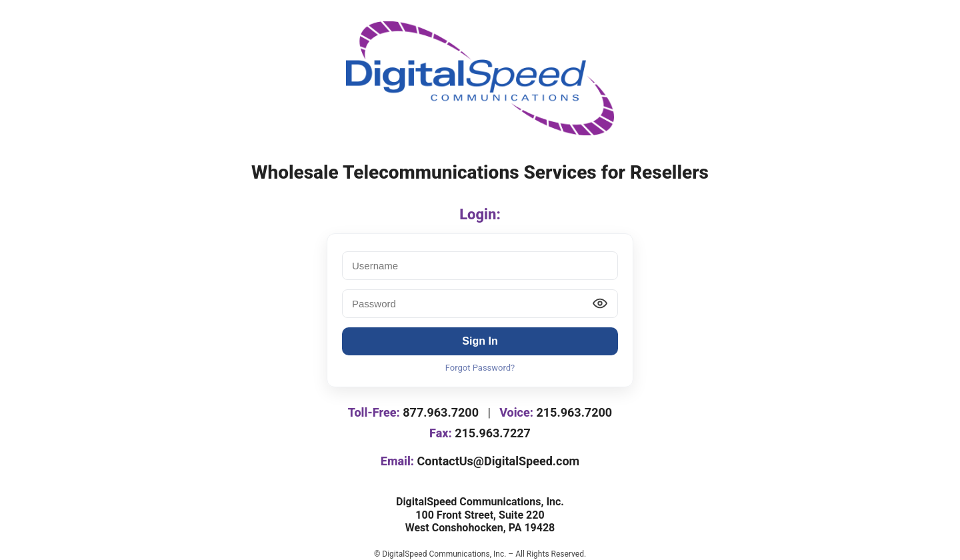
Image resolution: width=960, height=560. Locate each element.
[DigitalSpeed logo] (480, 78)
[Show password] (600, 303)
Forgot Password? (480, 368)
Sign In (480, 341)
